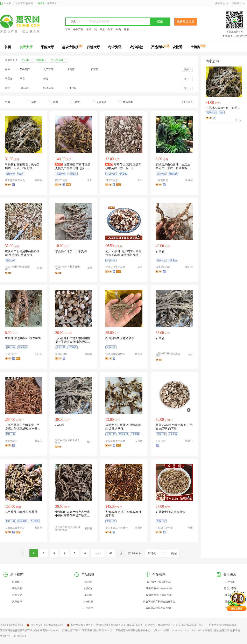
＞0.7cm (71, 88)
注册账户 (17, 582)
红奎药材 (161, 441)
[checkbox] (32, 102)
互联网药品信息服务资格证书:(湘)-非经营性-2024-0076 (30, 630)
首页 (8, 47)
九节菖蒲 (48, 69)
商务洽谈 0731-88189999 (159, 588)
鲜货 (46, 79)
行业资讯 (115, 47)
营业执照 (150, 625)
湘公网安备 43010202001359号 (45, 625)
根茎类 (40, 60)
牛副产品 (78, 29)
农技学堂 (136, 47)
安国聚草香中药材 (115, 441)
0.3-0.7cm (48, 88)
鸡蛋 (102, 29)
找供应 (88, 582)
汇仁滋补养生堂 (164, 528)
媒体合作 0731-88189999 (159, 595)
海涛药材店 (61, 354)
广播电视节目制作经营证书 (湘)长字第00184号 (87, 630)
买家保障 (17, 602)
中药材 (26, 60)
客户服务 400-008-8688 (159, 582)
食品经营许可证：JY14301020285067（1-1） (182, 625)
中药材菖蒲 (57, 60)
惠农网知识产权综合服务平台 (159, 602)
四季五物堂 (61, 180)
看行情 (88, 595)
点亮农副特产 (163, 267)
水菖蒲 (71, 69)
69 (111, 553)
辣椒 (126, 29)
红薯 (110, 29)
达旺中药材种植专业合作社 (168, 355)
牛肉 (118, 29)
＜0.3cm (24, 88)
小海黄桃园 (162, 180)
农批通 (177, 47)
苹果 (68, 29)
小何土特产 (11, 354)
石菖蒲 (94, 69)
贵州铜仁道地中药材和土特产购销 (68, 528)
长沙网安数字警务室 (80, 625)
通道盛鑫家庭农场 (15, 180)
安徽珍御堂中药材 (115, 267)
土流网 (196, 47)
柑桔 (89, 29)
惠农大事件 (230, 588)
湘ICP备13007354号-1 (12, 625)
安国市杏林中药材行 (117, 528)
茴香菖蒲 (25, 69)
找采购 (88, 588)
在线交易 (17, 595)
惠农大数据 (70, 47)
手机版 (6, 3)
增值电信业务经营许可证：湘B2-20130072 (119, 625)
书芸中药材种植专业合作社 (17, 268)
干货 (22, 79)
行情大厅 (93, 47)
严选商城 (158, 47)
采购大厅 (47, 47)
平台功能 (17, 588)
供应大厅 (26, 47)
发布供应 (88, 602)
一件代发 (88, 608)
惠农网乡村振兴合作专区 (159, 608)
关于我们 (230, 582)
